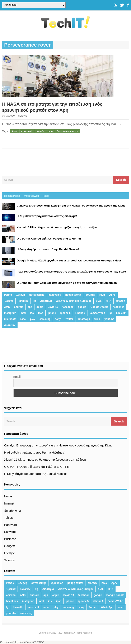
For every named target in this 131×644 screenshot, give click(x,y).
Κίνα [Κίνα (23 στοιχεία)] (102, 295)
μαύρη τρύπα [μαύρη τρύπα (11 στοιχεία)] (73, 295)
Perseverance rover (67, 131)
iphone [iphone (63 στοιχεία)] (52, 313)
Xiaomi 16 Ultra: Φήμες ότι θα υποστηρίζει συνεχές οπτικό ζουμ (45, 460)
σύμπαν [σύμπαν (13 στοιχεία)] (90, 295)
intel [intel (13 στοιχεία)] (23, 313)
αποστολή (27, 131)
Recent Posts (12, 196)
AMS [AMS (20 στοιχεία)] (7, 307)
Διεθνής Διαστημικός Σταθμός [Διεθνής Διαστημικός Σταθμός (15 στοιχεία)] (74, 301)
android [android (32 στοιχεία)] (19, 307)
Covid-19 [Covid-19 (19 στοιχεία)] (53, 307)
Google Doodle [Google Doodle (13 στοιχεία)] (99, 307)
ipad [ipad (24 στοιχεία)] (41, 313)
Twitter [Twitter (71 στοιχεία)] (69, 319)
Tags (46, 196)
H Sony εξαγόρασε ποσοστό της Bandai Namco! (35, 474)
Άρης (15, 131)
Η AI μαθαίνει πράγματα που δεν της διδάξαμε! (34, 453)
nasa (50, 131)
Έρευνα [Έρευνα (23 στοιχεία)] (9, 301)
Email (17, 377)
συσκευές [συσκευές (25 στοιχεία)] (10, 325)
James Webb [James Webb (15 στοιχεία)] (97, 313)
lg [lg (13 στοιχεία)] (111, 313)
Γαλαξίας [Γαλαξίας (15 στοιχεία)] (23, 301)
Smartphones (13, 511)
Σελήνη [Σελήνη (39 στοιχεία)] (21, 295)
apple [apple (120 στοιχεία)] (40, 307)
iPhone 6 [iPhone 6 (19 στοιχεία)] (80, 313)
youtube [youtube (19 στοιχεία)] (109, 319)
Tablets (9, 518)
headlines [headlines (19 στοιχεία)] (118, 307)
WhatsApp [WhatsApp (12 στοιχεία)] (84, 319)
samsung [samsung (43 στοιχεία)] (45, 319)
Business (10, 539)
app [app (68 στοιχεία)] (30, 307)
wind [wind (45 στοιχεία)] (97, 319)
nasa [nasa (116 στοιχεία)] (23, 319)
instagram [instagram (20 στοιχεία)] (10, 313)
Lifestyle (10, 553)
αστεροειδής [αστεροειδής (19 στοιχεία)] (37, 295)
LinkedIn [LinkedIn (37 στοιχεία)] (121, 313)
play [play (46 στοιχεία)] (33, 319)
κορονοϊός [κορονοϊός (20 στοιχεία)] (55, 295)
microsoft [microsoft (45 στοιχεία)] (10, 319)
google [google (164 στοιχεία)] (82, 307)
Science (23, 116)
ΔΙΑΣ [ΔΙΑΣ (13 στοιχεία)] (99, 301)
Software (10, 532)
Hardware (11, 525)
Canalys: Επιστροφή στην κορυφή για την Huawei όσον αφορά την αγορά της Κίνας (58, 445)
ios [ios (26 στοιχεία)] (32, 313)
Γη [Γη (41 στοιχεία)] (34, 301)
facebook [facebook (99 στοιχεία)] (68, 307)
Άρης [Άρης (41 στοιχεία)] (112, 295)
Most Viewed (31, 196)
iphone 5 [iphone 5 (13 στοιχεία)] (65, 313)
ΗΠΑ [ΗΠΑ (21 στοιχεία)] (109, 301)
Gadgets (10, 546)
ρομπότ (40, 131)
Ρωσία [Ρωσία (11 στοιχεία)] (8, 295)
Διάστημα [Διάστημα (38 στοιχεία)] (46, 301)
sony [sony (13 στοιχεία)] (58, 319)
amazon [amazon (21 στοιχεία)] (120, 301)
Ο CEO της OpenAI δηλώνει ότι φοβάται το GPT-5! (37, 467)
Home (8, 496)
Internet (9, 503)
